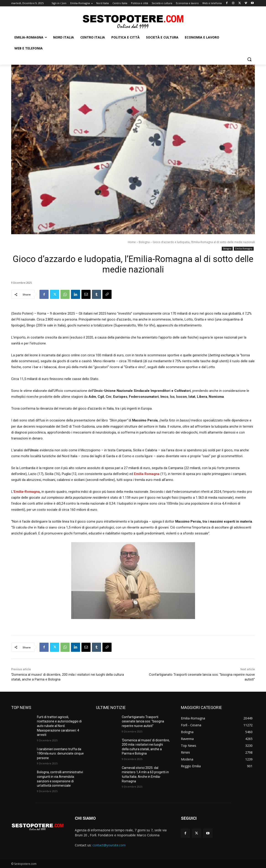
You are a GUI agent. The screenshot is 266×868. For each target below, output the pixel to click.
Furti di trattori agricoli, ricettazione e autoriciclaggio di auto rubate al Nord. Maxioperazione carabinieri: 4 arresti (59, 726)
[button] (249, 59)
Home (132, 242)
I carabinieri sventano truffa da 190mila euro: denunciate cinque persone (60, 754)
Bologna (144, 242)
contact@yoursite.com (109, 845)
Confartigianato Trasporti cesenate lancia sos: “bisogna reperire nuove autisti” (143, 721)
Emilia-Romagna (244, 249)
